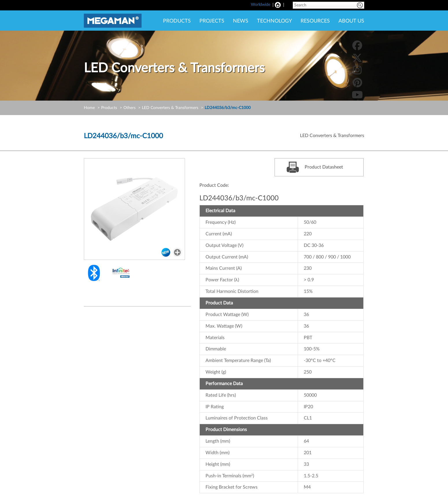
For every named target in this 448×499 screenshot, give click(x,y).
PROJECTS (212, 21)
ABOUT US (351, 21)
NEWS (241, 21)
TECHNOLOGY (274, 21)
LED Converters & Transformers (170, 108)
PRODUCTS (177, 21)
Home (89, 108)
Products (109, 108)
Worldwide (261, 5)
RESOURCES (315, 21)
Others (129, 108)
